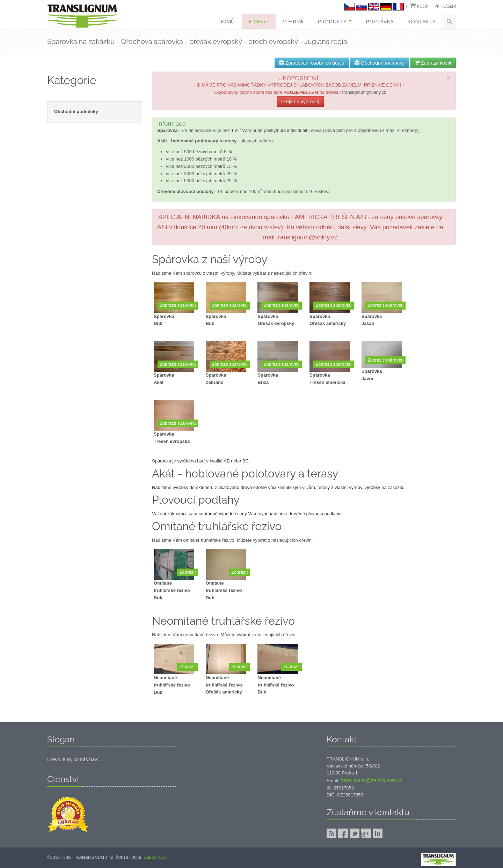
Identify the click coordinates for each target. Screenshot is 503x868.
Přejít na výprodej (300, 102)
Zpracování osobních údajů (312, 63)
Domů (227, 21)
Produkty (335, 21)
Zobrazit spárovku (178, 305)
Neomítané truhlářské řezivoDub (172, 685)
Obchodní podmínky (380, 63)
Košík (423, 6)
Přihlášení (445, 6)
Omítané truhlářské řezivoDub (224, 590)
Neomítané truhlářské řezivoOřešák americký (224, 685)
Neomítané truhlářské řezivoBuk (276, 685)
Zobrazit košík (433, 63)
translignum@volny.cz (364, 92)
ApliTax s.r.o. (156, 858)
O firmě (293, 21)
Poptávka (380, 21)
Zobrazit (187, 572)
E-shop (259, 21)
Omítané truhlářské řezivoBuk (172, 590)
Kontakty (421, 21)
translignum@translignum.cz (371, 780)
